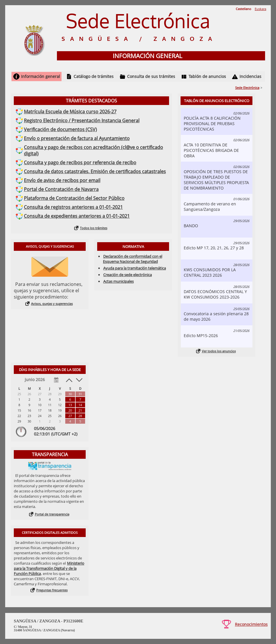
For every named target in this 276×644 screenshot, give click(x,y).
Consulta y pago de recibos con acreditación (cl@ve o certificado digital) (93, 150)
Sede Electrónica (247, 88)
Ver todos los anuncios (219, 351)
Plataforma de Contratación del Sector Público (74, 198)
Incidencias (250, 76)
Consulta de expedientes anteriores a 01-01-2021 (77, 216)
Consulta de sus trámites (151, 76)
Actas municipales (118, 281)
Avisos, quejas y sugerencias (52, 304)
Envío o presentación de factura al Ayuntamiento (77, 138)
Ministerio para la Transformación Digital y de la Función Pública (49, 568)
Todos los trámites (94, 228)
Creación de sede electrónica (128, 275)
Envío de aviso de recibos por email (62, 180)
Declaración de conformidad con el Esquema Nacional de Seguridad (133, 259)
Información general (41, 76)
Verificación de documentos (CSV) (60, 129)
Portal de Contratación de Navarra (61, 189)
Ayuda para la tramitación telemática (135, 268)
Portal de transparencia (52, 514)
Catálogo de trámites (94, 76)
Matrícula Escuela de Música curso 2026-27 (70, 112)
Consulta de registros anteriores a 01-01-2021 (73, 207)
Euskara (260, 9)
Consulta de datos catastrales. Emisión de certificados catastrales (95, 171)
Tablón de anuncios (207, 76)
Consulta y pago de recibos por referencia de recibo (80, 163)
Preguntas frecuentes (52, 590)
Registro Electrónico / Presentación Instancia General (82, 121)
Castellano (244, 9)
